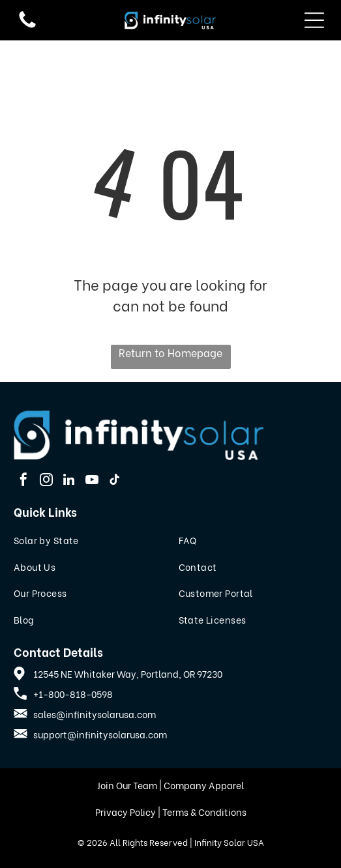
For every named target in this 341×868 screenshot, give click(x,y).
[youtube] (92, 481)
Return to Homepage (170, 352)
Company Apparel (204, 785)
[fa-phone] (27, 26)
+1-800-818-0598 (73, 694)
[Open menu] (314, 20)
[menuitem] (88, 540)
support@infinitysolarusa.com (100, 734)
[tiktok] (115, 481)
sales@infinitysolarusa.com (95, 714)
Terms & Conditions (204, 812)
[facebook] (23, 481)
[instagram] (46, 481)
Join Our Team (127, 785)
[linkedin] (69, 481)
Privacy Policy (126, 812)
